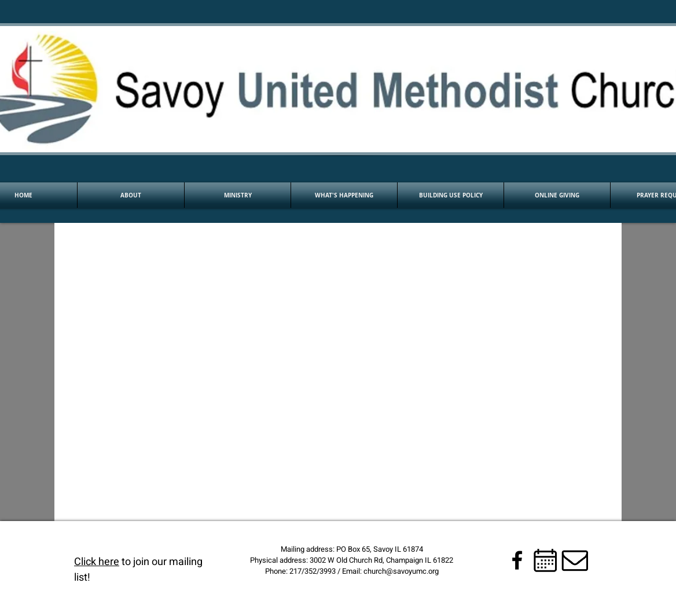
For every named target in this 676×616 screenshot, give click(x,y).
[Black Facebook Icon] (517, 560)
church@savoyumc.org (401, 571)
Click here (97, 562)
